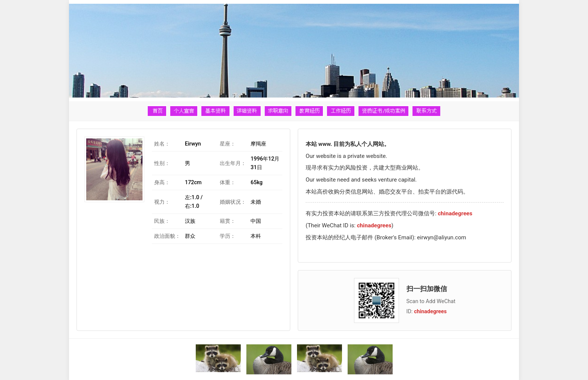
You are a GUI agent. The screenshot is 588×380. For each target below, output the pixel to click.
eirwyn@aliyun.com (442, 237)
